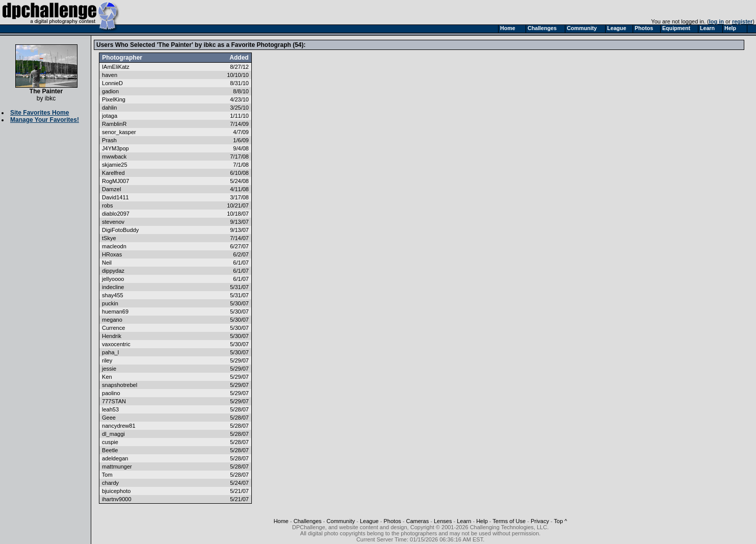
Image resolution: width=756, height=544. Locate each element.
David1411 (115, 197)
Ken (107, 377)
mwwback (114, 157)
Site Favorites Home (40, 113)
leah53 (110, 409)
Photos (393, 521)
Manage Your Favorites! (45, 120)
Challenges (308, 521)
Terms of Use (509, 521)
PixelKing (114, 99)
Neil (107, 263)
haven (110, 75)
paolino (111, 393)
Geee (109, 418)
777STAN (114, 401)
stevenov (113, 222)
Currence (113, 328)
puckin (110, 303)
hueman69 (115, 312)
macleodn (114, 246)
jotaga (110, 116)
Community (341, 521)
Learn (464, 521)
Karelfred (113, 173)
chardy (110, 483)
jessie (109, 369)
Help (482, 521)
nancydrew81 (119, 426)
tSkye (109, 238)
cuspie (110, 442)
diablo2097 (116, 214)
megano (112, 320)
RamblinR (114, 124)
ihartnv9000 (117, 499)
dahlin (109, 108)
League (369, 521)
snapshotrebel (120, 385)
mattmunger (117, 467)
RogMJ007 (115, 181)
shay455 (113, 295)
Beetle (110, 450)
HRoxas (112, 254)
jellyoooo (113, 279)
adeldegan (115, 458)
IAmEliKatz (116, 67)
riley (107, 360)
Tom (107, 475)
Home (281, 521)
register (742, 21)
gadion (110, 91)
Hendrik (112, 336)
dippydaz (113, 271)
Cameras (418, 521)
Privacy (540, 521)
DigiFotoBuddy (120, 230)
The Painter (46, 88)
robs (107, 205)
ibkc (50, 98)
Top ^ (561, 521)
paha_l (110, 352)
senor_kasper (119, 132)
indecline (113, 287)
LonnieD (112, 83)
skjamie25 (115, 165)
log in (716, 21)
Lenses (443, 521)
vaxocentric (116, 344)
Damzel (111, 189)
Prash (109, 140)
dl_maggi (113, 434)
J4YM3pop (115, 148)
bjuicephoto (116, 491)
